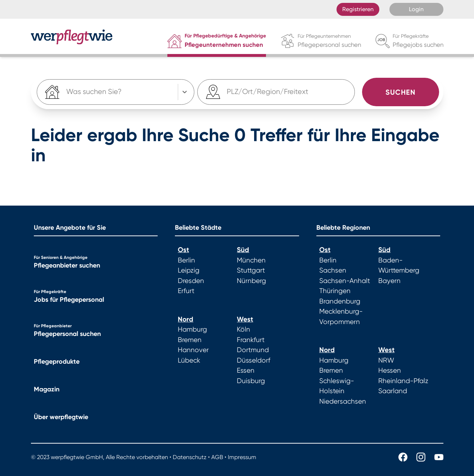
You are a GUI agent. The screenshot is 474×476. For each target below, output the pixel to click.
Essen (246, 371)
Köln (243, 329)
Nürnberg (251, 281)
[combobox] (228, 92)
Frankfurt (251, 340)
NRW (386, 360)
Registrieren (358, 9)
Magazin (47, 389)
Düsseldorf (254, 360)
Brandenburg (340, 301)
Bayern (389, 281)
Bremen (190, 340)
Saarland (393, 391)
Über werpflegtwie (61, 417)
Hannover (193, 350)
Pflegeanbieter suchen (67, 265)
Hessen (390, 371)
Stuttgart (251, 270)
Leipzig (189, 270)
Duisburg (251, 381)
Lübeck (189, 360)
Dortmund (253, 350)
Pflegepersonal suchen (67, 334)
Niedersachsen (343, 401)
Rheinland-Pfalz (403, 381)
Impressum (242, 457)
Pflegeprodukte (57, 362)
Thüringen (335, 291)
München (251, 260)
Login (416, 9)
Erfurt (186, 291)
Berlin (186, 260)
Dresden (191, 281)
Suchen (400, 92)
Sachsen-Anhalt (345, 281)
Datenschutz (190, 457)
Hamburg (192, 329)
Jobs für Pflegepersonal (69, 300)
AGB (217, 457)
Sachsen (333, 270)
